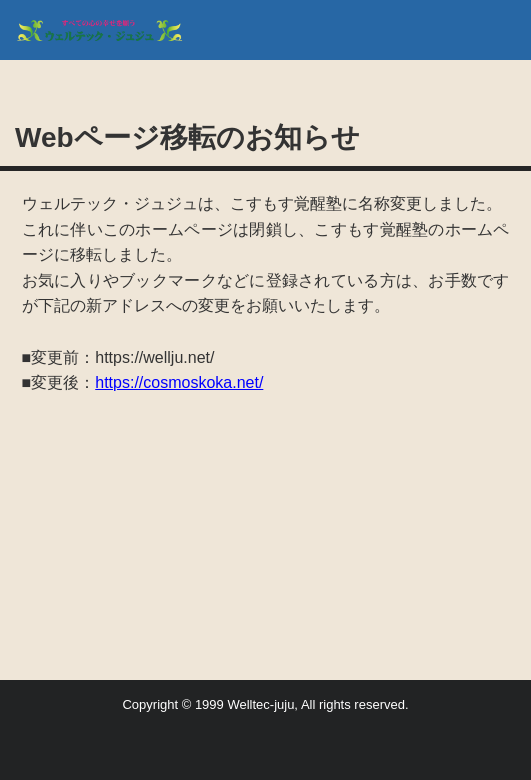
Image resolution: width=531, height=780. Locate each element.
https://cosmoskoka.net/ (179, 382)
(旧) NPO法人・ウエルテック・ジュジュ (108, 30)
